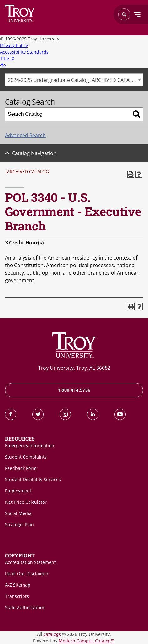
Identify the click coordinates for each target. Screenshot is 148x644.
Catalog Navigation (34, 153)
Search (20, 13)
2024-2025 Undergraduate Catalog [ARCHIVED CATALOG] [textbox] (74, 80)
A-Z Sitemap (18, 585)
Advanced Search (25, 135)
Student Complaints (26, 457)
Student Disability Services (33, 479)
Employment (18, 491)
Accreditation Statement (30, 562)
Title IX (7, 59)
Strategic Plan (19, 525)
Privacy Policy (14, 45)
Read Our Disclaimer (27, 574)
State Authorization (25, 607)
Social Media (18, 513)
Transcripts (17, 596)
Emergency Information (30, 445)
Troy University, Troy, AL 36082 (74, 368)
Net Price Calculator (26, 502)
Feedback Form (21, 468)
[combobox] (74, 80)
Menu (137, 14)
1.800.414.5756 (74, 390)
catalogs (52, 634)
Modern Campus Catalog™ (86, 641)
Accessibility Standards (24, 52)
